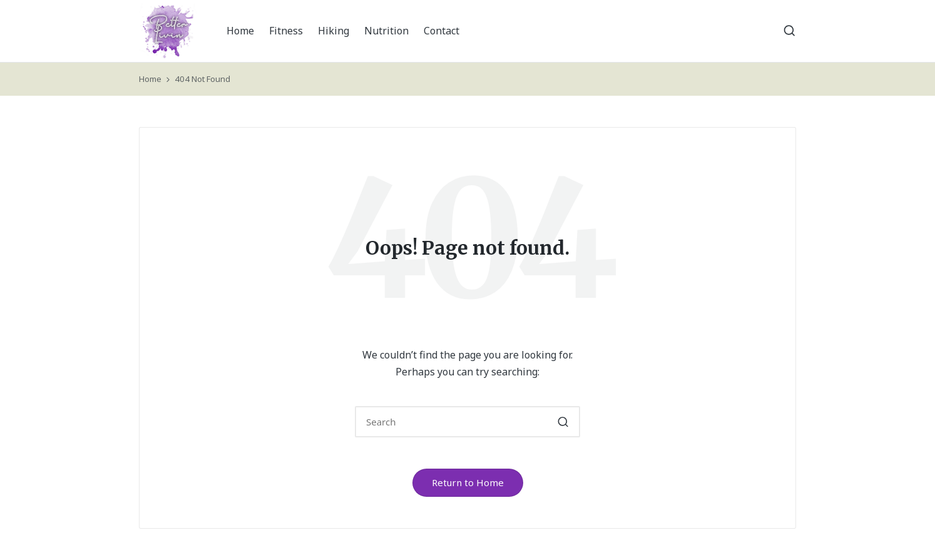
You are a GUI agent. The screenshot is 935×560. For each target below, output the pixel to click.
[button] (563, 422)
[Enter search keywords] (467, 422)
